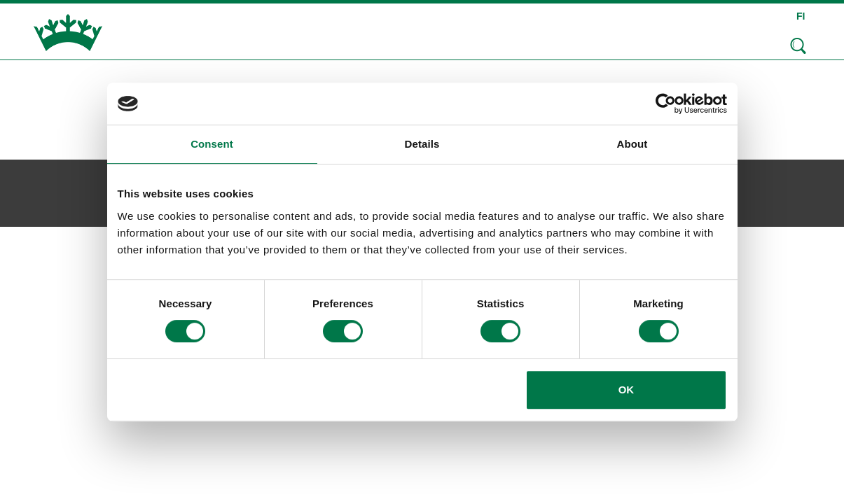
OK (627, 390)
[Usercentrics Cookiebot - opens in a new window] (666, 104)
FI (801, 16)
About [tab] (632, 144)
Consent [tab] (212, 144)
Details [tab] (422, 144)
